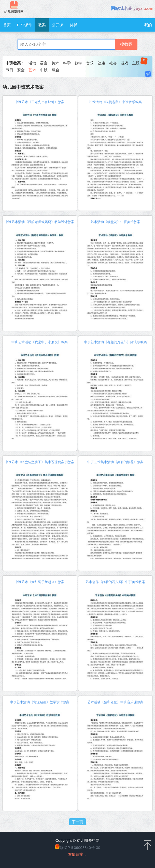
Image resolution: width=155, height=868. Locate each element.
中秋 (44, 70)
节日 (9, 70)
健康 (101, 63)
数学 (78, 63)
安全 (21, 70)
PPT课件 (25, 25)
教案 (42, 25)
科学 (67, 63)
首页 (7, 25)
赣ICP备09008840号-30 (80, 848)
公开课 (58, 25)
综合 (55, 70)
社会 (113, 63)
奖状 (74, 25)
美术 (55, 63)
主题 (136, 63)
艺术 (32, 70)
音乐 (90, 63)
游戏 (124, 63)
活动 (32, 63)
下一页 (77, 822)
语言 (44, 63)
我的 (148, 25)
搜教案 (126, 44)
